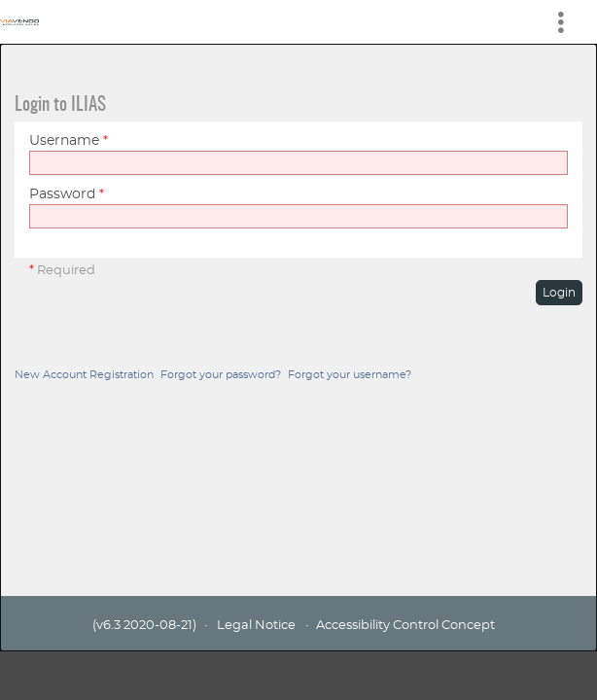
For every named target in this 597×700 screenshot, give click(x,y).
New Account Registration (84, 375)
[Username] (298, 163)
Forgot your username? (350, 375)
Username (69, 141)
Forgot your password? (221, 375)
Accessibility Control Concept (405, 626)
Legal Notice (256, 626)
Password (67, 194)
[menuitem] (569, 22)
